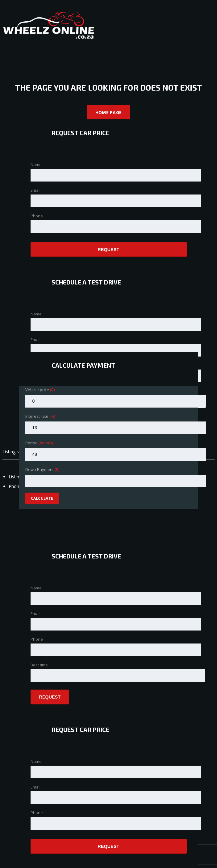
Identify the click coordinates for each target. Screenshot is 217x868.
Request (109, 250)
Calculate (42, 498)
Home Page (109, 112)
